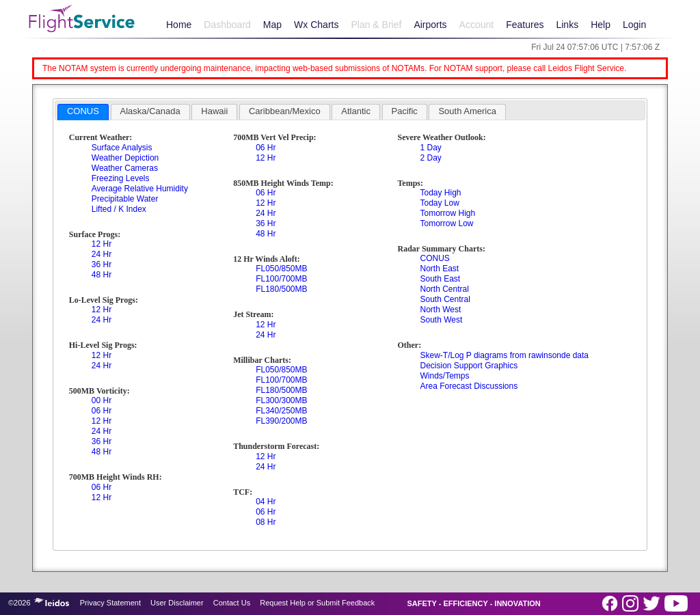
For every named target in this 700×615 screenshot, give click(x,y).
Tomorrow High (447, 213)
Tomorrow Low (446, 223)
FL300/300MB (281, 400)
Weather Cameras (125, 168)
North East (439, 269)
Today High (440, 193)
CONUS (434, 258)
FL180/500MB (281, 289)
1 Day (430, 148)
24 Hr (102, 254)
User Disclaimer (177, 603)
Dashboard (227, 25)
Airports (430, 25)
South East (440, 279)
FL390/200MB (281, 421)
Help (601, 25)
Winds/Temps (444, 376)
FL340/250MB (281, 411)
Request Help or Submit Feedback (317, 603)
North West (440, 310)
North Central (444, 289)
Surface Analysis (122, 148)
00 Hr (102, 400)
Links (567, 25)
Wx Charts (316, 25)
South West (441, 320)
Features (525, 25)
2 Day (430, 158)
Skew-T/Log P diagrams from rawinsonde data (504, 355)
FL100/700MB (281, 279)
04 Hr (266, 502)
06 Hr (102, 411)
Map (272, 25)
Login (634, 25)
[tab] (83, 112)
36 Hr (102, 264)
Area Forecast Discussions (469, 386)
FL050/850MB (281, 269)
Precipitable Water (125, 199)
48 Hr (102, 275)
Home (179, 25)
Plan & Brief (376, 25)
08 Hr (266, 522)
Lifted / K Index (119, 209)
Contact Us (232, 603)
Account (477, 25)
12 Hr (102, 244)
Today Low (439, 203)
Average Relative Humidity (140, 189)
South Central (445, 299)
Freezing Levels (121, 178)
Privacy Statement (110, 603)
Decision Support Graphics (469, 366)
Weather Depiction (125, 158)
